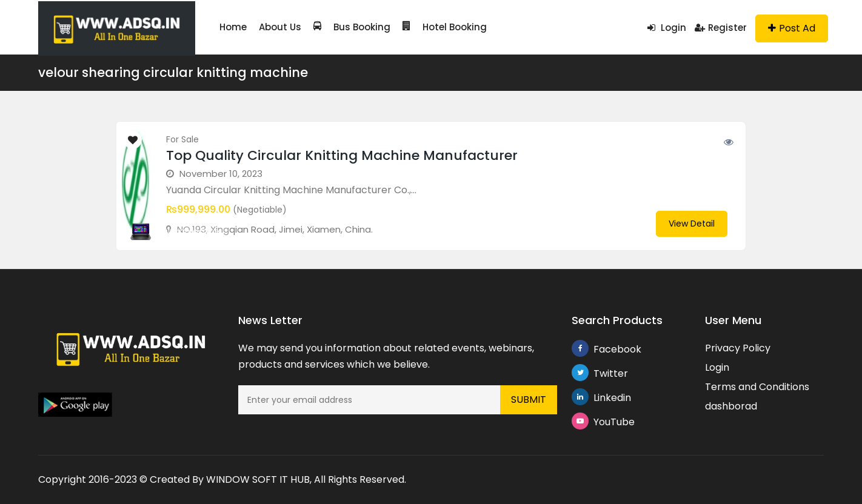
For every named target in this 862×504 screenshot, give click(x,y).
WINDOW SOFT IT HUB (258, 479)
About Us (280, 27)
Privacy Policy (738, 348)
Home (233, 27)
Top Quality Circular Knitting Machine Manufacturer (342, 155)
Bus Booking (352, 27)
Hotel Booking (445, 27)
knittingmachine (188, 231)
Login (667, 28)
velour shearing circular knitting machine (173, 72)
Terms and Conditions (757, 387)
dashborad (731, 406)
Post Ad (792, 28)
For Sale (182, 139)
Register (721, 28)
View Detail (692, 224)
